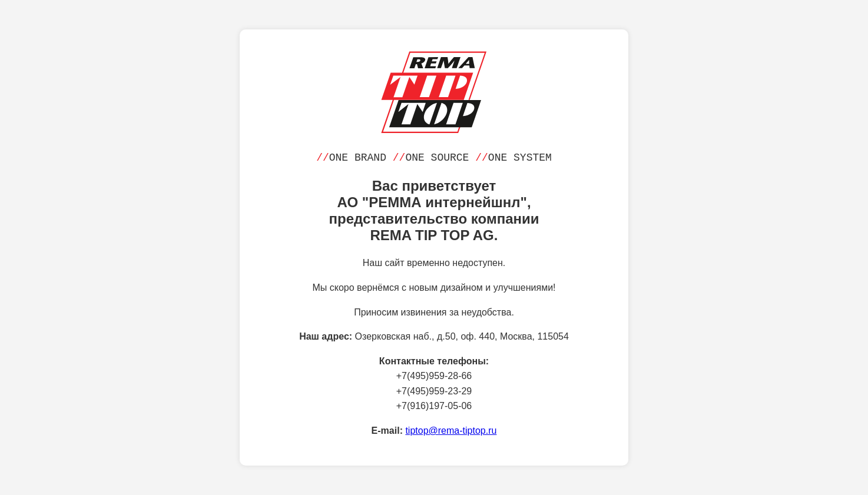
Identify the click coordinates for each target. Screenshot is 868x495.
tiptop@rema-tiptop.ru (451, 431)
